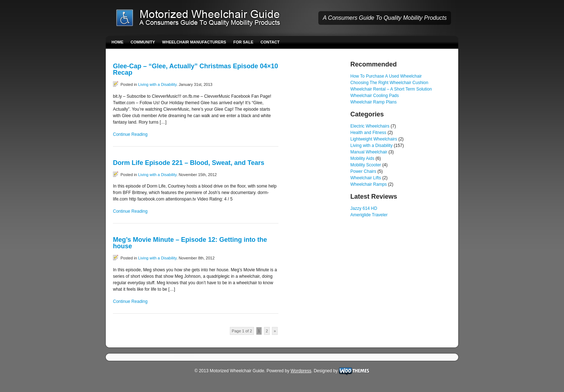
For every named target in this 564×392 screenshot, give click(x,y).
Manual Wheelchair (369, 152)
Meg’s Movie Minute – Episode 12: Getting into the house (190, 243)
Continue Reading (130, 134)
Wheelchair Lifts (366, 178)
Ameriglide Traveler (369, 215)
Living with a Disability (157, 84)
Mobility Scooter (366, 165)
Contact (270, 42)
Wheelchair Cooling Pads (375, 96)
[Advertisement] (314, 169)
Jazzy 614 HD (364, 208)
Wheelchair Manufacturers (194, 42)
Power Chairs (363, 171)
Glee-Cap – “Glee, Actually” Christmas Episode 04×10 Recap (195, 69)
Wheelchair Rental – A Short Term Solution (391, 89)
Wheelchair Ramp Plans (374, 102)
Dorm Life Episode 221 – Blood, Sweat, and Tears (189, 163)
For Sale (244, 42)
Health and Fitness (368, 133)
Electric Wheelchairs (370, 126)
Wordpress (301, 371)
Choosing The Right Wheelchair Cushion (389, 83)
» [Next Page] (275, 331)
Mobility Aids (362, 158)
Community (143, 42)
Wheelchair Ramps (369, 184)
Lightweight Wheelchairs (374, 139)
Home (117, 42)
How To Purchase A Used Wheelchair (386, 76)
